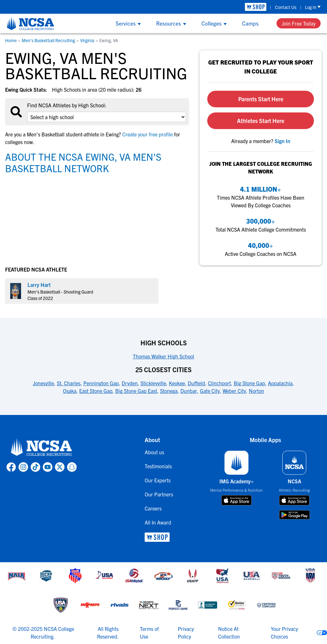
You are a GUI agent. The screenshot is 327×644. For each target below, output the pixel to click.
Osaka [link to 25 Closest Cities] (70, 391)
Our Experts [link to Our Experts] (158, 480)
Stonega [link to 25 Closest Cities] (169, 391)
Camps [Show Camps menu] (250, 23)
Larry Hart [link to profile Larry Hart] (39, 285)
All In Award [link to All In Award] (158, 522)
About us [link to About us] (154, 452)
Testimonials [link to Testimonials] (158, 466)
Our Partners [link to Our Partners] (159, 494)
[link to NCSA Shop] (256, 7)
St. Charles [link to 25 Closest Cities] (69, 383)
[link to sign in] (282, 141)
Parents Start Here (261, 99)
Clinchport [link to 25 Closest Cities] (219, 383)
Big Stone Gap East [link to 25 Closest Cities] (136, 391)
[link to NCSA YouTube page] (48, 467)
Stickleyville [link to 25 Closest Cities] (153, 383)
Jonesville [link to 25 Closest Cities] (43, 383)
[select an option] (107, 117)
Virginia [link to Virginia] (87, 40)
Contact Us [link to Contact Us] (286, 7)
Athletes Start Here (261, 121)
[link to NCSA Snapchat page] (72, 467)
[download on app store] (236, 500)
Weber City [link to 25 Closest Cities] (234, 391)
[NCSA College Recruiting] (30, 23)
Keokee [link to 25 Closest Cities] (177, 383)
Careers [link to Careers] (153, 508)
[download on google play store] (294, 515)
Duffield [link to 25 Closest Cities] (196, 383)
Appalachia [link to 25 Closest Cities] (280, 383)
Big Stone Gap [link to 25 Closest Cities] (249, 383)
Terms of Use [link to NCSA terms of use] (149, 632)
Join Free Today (299, 23)
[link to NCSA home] (42, 448)
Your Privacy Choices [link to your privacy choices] (284, 632)
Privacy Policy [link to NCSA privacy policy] (186, 632)
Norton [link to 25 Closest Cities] (256, 391)
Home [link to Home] (11, 40)
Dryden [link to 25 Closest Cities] (130, 383)
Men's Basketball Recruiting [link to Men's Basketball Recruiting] (48, 40)
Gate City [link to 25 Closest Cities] (210, 391)
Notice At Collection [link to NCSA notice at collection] (229, 632)
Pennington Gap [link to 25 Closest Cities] (101, 383)
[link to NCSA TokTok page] (35, 467)
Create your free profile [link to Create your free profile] (148, 134)
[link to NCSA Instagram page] (23, 467)
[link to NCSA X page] (60, 467)
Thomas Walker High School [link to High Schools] (163, 356)
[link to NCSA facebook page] (11, 467)
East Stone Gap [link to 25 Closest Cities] (96, 391)
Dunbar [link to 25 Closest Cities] (189, 391)
